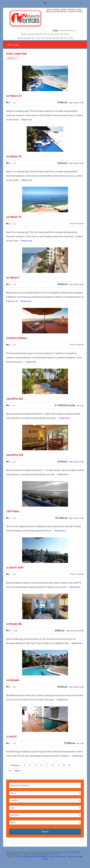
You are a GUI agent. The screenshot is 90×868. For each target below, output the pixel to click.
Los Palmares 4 (13, 277)
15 (9, 771)
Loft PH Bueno (13, 511)
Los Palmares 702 (14, 156)
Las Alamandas (13, 680)
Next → (19, 771)
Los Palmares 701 (14, 217)
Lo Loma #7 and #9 (15, 567)
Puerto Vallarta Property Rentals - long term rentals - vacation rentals (49, 857)
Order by (12, 58)
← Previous (14, 765)
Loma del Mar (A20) (15, 455)
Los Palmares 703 (14, 96)
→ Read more (26, 120)
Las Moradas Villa (14, 624)
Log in (45, 859)
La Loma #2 (11, 736)
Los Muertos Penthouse (17, 338)
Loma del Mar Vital (14, 399)
